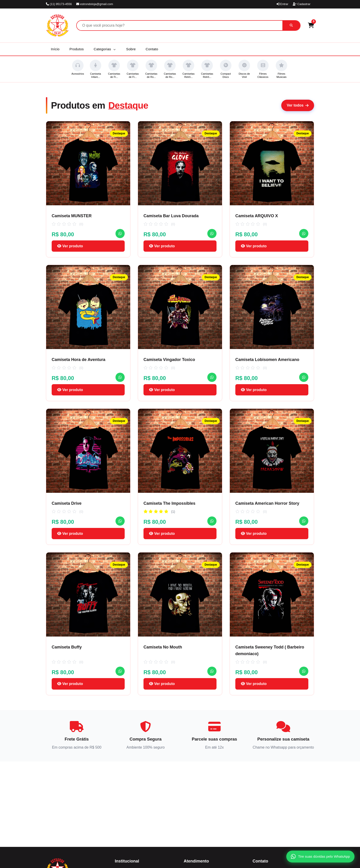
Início (55, 49)
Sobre (131, 49)
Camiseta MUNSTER (72, 216)
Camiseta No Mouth (163, 647)
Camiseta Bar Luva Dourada (171, 216)
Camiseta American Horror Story (267, 503)
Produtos (76, 49)
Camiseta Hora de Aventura (79, 360)
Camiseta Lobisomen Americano (267, 360)
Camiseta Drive (67, 503)
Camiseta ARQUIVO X (257, 216)
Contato (152, 49)
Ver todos (298, 105)
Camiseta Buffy (67, 647)
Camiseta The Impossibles (169, 503)
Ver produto (70, 246)
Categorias (105, 49)
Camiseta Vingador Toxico (169, 360)
